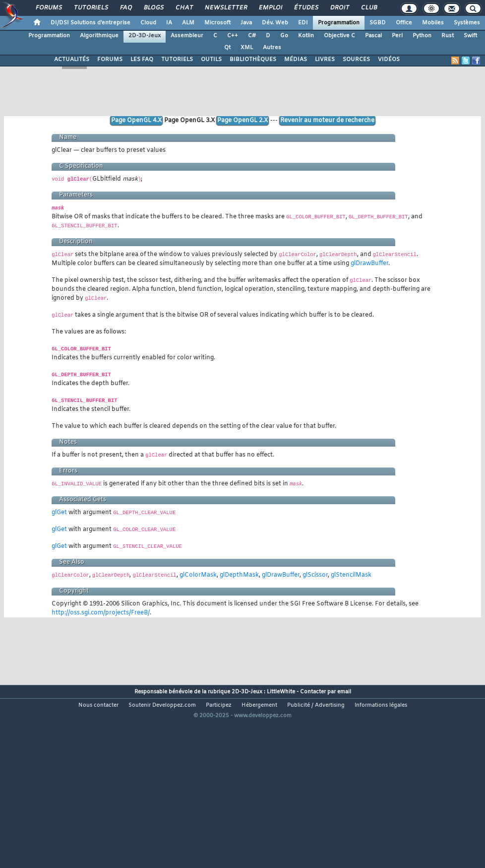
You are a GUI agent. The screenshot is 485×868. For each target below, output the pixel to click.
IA (169, 23)
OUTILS (211, 60)
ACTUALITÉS (72, 60)
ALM (188, 23)
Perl (397, 36)
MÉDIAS (296, 60)
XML (247, 48)
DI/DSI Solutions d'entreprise (91, 23)
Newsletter (225, 8)
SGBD (378, 23)
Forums (48, 8)
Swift (470, 36)
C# (252, 36)
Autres (272, 48)
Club (368, 8)
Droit (339, 8)
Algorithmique (99, 36)
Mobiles (433, 23)
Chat (184, 8)
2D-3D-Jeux (145, 36)
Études (306, 8)
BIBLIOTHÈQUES (253, 60)
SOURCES (356, 60)
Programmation (339, 23)
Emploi (270, 8)
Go (284, 36)
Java (246, 23)
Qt (227, 48)
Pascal (373, 36)
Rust (448, 36)
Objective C (339, 36)
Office (404, 23)
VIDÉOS (389, 60)
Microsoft (217, 23)
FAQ (125, 8)
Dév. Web (275, 23)
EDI (303, 23)
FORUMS (110, 60)
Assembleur (187, 36)
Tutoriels (91, 8)
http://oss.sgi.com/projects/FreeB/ (101, 613)
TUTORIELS (177, 60)
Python (422, 36)
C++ (233, 36)
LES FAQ (142, 60)
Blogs (153, 8)
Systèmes (467, 23)
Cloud (148, 23)
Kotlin (306, 36)
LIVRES (325, 60)
